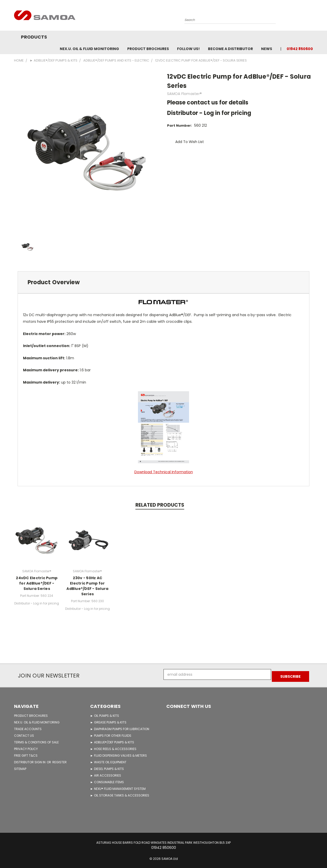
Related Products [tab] (160, 505)
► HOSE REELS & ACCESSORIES (113, 747)
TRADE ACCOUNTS (28, 727)
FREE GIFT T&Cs (26, 753)
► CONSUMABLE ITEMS (107, 780)
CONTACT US (24, 734)
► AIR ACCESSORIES (106, 773)
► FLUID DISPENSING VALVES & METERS (119, 753)
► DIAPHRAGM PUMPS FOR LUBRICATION (120, 727)
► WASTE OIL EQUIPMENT (108, 760)
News (267, 49)
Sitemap (20, 767)
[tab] (163, 282)
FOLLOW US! (188, 49)
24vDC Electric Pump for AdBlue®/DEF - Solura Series (37, 583)
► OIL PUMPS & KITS (105, 714)
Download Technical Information (164, 472)
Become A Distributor (230, 49)
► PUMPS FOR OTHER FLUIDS (111, 734)
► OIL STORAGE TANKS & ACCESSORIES (120, 793)
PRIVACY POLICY (26, 747)
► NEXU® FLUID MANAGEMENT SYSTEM (118, 787)
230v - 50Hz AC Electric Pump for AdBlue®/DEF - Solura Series (87, 586)
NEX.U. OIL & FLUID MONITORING (89, 49)
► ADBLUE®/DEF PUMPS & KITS (112, 740)
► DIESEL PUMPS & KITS (107, 767)
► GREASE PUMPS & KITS (108, 720)
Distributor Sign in (30, 760)
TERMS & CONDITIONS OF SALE (36, 740)
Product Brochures (148, 49)
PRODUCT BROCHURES (31, 714)
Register (60, 760)
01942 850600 (300, 49)
